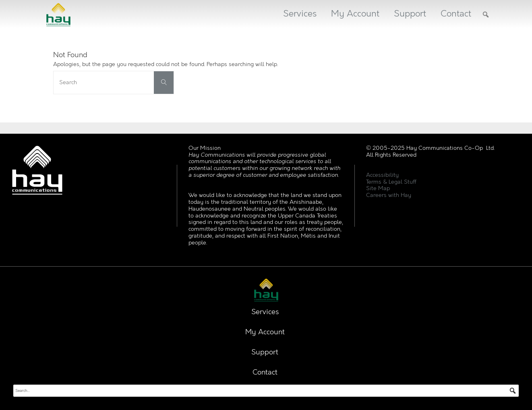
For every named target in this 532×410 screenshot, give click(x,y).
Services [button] (300, 14)
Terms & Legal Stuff (391, 182)
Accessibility (382, 175)
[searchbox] (266, 391)
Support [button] (410, 14)
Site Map (378, 188)
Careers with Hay (389, 195)
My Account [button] (355, 14)
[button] (486, 14)
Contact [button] (456, 14)
